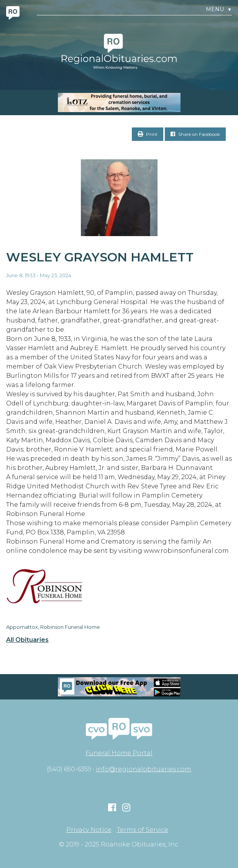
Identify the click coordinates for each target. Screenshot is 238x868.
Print (148, 134)
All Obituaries (27, 640)
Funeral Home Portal (119, 753)
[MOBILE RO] (119, 103)
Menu (219, 9)
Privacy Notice (89, 830)
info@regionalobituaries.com (144, 769)
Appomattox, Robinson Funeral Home (53, 627)
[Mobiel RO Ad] (119, 687)
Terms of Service (143, 830)
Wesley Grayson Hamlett (100, 257)
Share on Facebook (195, 134)
